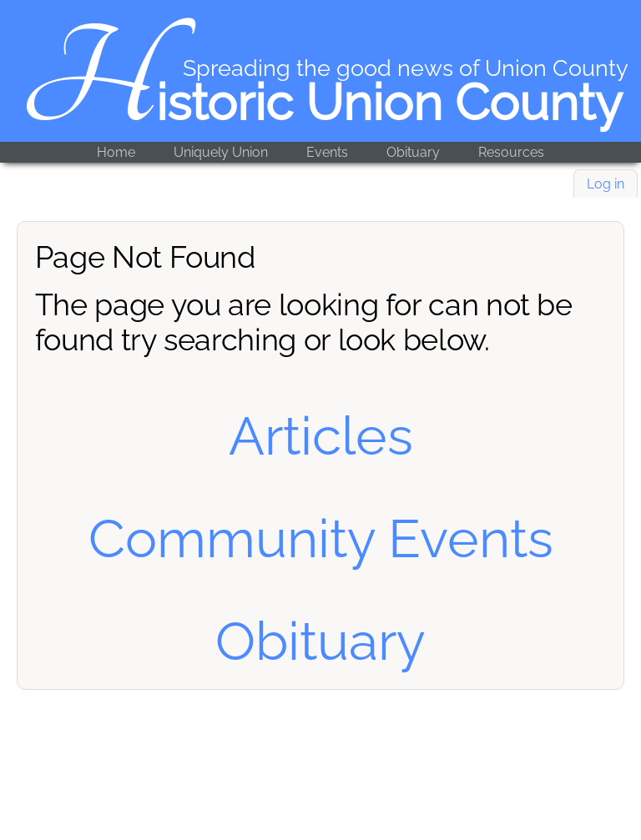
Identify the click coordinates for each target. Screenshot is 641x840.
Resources (511, 152)
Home (116, 152)
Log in (606, 184)
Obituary (413, 152)
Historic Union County (321, 103)
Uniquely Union (221, 152)
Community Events (321, 538)
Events (327, 152)
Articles (321, 436)
